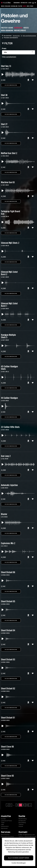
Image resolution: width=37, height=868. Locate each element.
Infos (28, 6)
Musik (3, 6)
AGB (2, 824)
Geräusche (16, 36)
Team (3, 823)
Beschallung (14, 6)
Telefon (20, 6)
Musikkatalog (23, 819)
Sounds (24, 6)
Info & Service (5, 835)
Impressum (4, 828)
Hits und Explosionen (29, 36)
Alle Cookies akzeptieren (19, 858)
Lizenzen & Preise (6, 821)
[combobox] (18, 52)
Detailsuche (8, 6)
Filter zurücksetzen (9, 57)
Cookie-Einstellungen (19, 863)
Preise (32, 6)
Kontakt (3, 819)
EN (35, 3)
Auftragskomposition (7, 837)
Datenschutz (5, 826)
